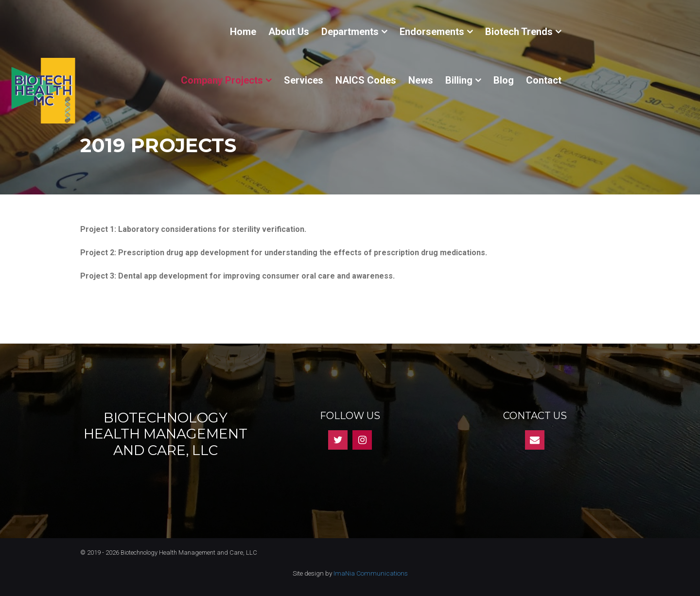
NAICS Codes (366, 80)
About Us (289, 32)
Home (243, 32)
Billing (459, 80)
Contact (544, 80)
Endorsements (432, 32)
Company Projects (222, 80)
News (421, 80)
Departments (350, 32)
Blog (504, 80)
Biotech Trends (519, 32)
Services (304, 80)
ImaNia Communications (371, 573)
